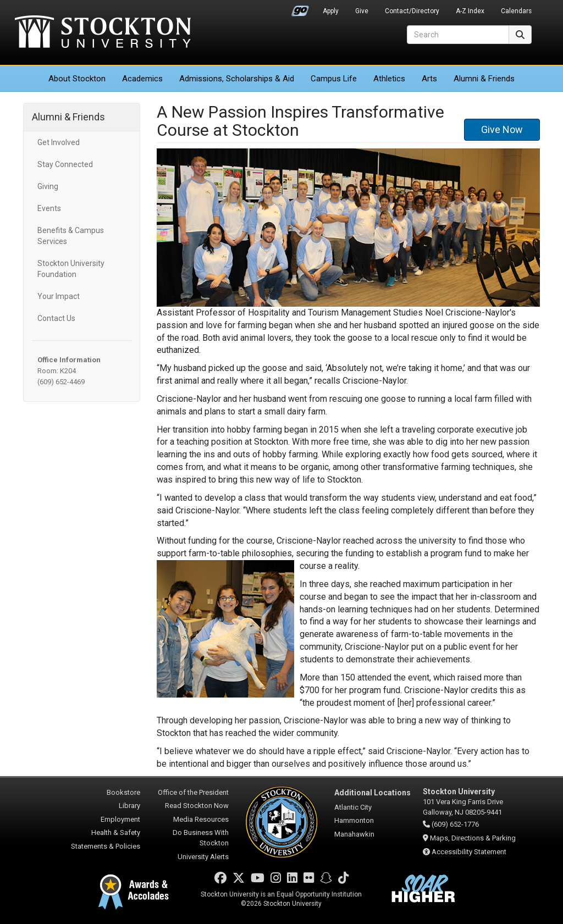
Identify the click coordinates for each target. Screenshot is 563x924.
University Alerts (203, 857)
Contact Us (56, 318)
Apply (331, 11)
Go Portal (300, 8)
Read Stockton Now (197, 806)
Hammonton (354, 820)
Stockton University (103, 33)
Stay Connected (65, 164)
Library (129, 806)
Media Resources (201, 819)
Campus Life (334, 79)
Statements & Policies (106, 846)
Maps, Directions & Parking (473, 838)
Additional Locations (372, 793)
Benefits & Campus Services (71, 236)
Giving (48, 186)
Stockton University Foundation (71, 269)
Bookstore (123, 792)
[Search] (458, 35)
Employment (120, 819)
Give (362, 11)
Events (49, 208)
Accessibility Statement (469, 852)
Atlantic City (353, 807)
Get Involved (59, 142)
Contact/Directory (412, 11)
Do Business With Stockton (201, 838)
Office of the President (193, 792)
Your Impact (59, 296)
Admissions (237, 79)
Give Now (502, 129)
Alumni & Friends (484, 79)
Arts (429, 79)
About (77, 79)
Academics (142, 79)
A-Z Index (470, 11)
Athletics (389, 79)
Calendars (516, 11)
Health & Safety (116, 832)
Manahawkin (354, 834)
